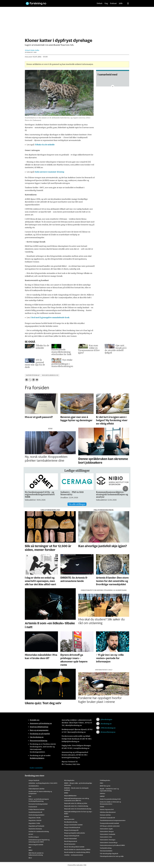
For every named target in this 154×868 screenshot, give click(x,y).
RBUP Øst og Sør (105, 786)
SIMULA (102, 793)
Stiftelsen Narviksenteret (108, 812)
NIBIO (30, 850)
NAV (30, 847)
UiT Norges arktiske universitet (110, 826)
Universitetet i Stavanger (108, 840)
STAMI (102, 807)
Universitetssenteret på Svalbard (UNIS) (112, 845)
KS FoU (31, 834)
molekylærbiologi (50, 375)
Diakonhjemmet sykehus (36, 789)
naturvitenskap (33, 375)
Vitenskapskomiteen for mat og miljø (112, 856)
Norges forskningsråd (71, 830)
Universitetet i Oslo (106, 837)
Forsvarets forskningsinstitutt (38, 804)
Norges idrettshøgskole (72, 836)
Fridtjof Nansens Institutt (37, 809)
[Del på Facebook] (26, 380)
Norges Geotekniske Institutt (73, 825)
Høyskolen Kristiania (35, 829)
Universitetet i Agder (106, 829)
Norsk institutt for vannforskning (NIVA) (77, 852)
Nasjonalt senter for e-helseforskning (76, 806)
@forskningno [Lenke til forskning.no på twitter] (106, 719)
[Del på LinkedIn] (33, 380)
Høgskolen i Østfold (35, 820)
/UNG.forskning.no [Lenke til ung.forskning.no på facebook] (108, 728)
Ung (106, 3)
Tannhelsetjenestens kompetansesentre (113, 820)
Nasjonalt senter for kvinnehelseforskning (78, 809)
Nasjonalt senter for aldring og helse (76, 803)
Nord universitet (69, 819)
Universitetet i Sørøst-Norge (109, 843)
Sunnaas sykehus (105, 815)
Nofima (67, 816)
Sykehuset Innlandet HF (107, 818)
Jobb (121, 3)
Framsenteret (33, 807)
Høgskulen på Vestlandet (36, 826)
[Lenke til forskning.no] (59, 2)
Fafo (30, 796)
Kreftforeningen (34, 837)
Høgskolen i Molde (35, 818)
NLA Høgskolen (69, 780)
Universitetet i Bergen (107, 831)
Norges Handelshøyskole (72, 827)
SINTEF (102, 796)
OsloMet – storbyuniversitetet (74, 855)
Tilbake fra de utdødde (45, 145)
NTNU (66, 793)
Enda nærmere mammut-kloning (50, 172)
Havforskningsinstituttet (36, 815)
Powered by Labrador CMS (77, 865)
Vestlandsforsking (106, 848)
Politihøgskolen (105, 780)
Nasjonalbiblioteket (70, 796)
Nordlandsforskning (71, 822)
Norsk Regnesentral (71, 841)
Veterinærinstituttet (106, 851)
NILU (30, 858)
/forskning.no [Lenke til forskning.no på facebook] (106, 724)
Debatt (100, 3)
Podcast (113, 3)
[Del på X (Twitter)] (30, 380)
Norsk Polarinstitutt (71, 839)
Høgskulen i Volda (34, 823)
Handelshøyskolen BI (35, 812)
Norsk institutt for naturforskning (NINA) (77, 849)
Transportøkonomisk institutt (109, 823)
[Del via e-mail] (37, 380)
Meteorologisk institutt (36, 845)
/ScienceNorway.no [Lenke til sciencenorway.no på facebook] (108, 732)
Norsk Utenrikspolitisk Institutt (74, 847)
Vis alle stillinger (77, 504)
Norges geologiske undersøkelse (75, 833)
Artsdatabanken (34, 786)
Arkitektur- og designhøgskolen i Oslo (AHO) (43, 783)
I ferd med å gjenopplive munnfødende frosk (50, 318)
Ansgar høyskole (34, 780)
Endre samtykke (36, 768)
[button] (125, 489)
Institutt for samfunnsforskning (39, 831)
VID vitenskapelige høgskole (109, 854)
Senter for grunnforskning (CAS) (110, 799)
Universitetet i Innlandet (108, 834)
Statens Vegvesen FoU (107, 809)
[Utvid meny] (128, 3)
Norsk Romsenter (70, 844)
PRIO (102, 783)
